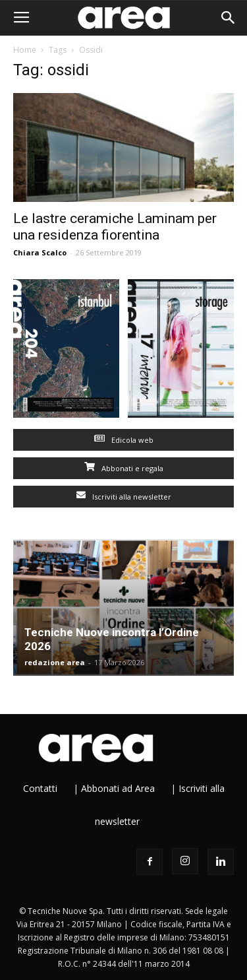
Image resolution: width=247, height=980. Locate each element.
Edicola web (124, 440)
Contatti (40, 788)
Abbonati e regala (124, 468)
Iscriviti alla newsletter (124, 497)
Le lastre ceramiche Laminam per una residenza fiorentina (115, 227)
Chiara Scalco (40, 252)
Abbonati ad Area (118, 788)
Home (25, 50)
